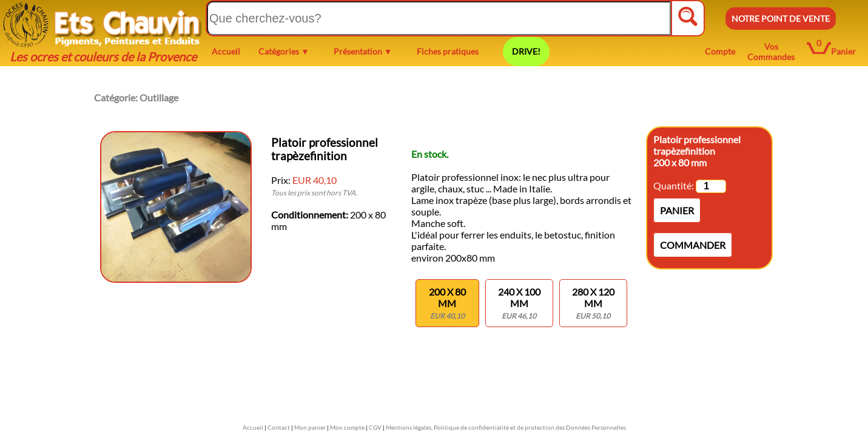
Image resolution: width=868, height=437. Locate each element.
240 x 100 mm (519, 303)
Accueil (226, 51)
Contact (279, 427)
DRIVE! (526, 51)
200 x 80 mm (447, 303)
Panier (843, 51)
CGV (375, 427)
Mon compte (347, 427)
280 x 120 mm (593, 303)
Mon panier (310, 427)
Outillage (159, 97)
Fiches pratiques (448, 51)
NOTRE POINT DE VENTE (781, 19)
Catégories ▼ (284, 51)
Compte (720, 51)
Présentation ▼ (363, 51)
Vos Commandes (771, 52)
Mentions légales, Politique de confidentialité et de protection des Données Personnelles (506, 427)
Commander (693, 245)
